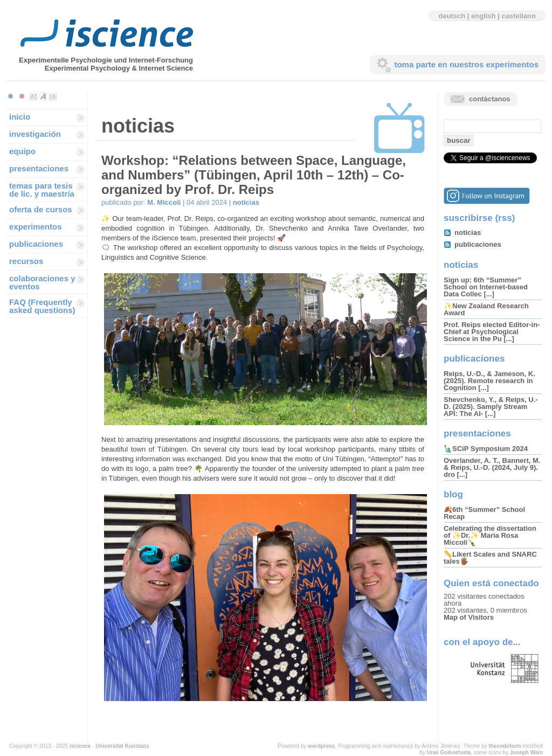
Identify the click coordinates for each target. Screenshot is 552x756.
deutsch (452, 16)
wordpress (322, 746)
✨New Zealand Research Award (486, 309)
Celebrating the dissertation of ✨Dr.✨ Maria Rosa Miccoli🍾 (490, 535)
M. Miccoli (164, 202)
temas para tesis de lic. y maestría (42, 190)
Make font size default (43, 96)
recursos (26, 261)
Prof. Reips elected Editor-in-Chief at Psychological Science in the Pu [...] (492, 332)
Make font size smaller (33, 96)
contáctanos (490, 99)
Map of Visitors (469, 617)
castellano (519, 16)
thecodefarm (505, 746)
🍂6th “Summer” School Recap (484, 513)
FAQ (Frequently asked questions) (42, 306)
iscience (80, 746)
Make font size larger (53, 96)
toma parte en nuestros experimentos (466, 64)
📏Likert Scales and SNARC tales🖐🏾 (490, 558)
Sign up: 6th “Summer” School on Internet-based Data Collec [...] (486, 287)
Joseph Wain (526, 752)
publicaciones (36, 244)
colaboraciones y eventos (42, 282)
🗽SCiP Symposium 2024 (486, 449)
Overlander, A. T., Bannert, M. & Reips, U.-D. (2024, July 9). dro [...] (492, 467)
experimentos (36, 227)
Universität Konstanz (122, 746)
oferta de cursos (41, 209)
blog (453, 494)
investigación (35, 134)
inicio (20, 117)
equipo (22, 151)
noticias (246, 202)
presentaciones (39, 168)
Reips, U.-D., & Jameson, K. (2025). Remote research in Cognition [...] (489, 381)
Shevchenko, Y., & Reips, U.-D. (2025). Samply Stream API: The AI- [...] (491, 407)
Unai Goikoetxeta (449, 752)
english (484, 16)
